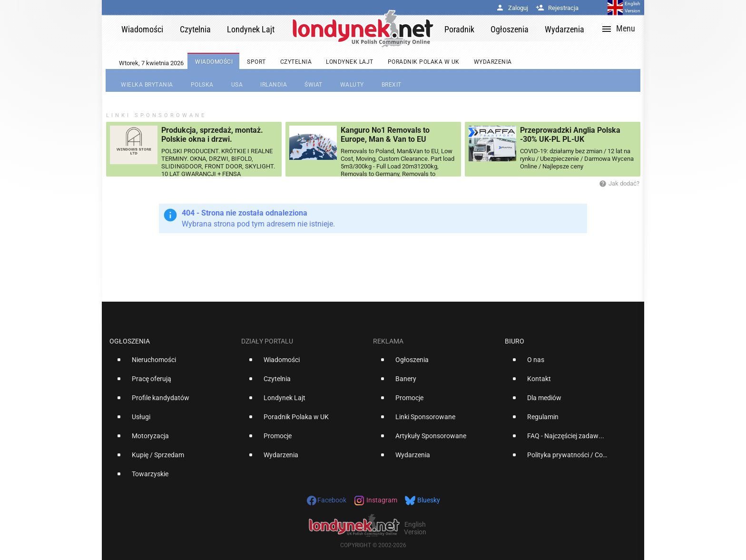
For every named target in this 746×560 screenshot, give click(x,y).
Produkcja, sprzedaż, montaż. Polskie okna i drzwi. (212, 135)
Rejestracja (557, 8)
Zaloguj (512, 8)
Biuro (515, 341)
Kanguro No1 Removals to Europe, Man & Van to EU (385, 135)
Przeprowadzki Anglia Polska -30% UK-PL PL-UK (570, 135)
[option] (172, 364)
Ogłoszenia (130, 341)
